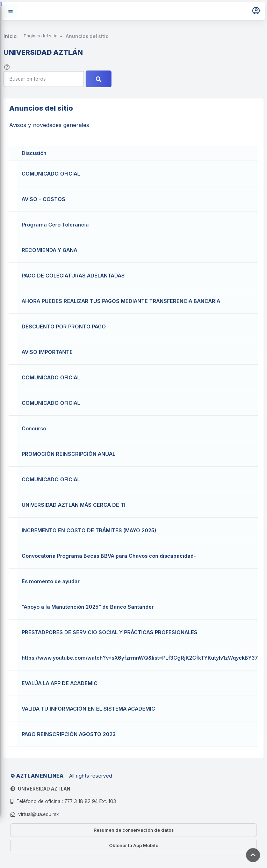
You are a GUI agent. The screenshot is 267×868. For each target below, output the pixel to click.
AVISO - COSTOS (44, 199)
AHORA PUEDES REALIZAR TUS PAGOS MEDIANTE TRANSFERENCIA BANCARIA (121, 301)
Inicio (10, 36)
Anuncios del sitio (87, 36)
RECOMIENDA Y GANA (49, 250)
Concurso (34, 428)
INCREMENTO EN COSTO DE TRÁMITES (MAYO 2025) (89, 530)
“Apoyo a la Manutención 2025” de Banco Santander (88, 607)
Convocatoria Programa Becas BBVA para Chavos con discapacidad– (109, 556)
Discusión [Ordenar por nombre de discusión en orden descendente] (34, 153)
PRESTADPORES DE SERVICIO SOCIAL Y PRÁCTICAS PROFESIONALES (110, 632)
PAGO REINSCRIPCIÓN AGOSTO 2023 (69, 734)
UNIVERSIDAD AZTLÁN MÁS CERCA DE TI (74, 505)
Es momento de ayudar (51, 581)
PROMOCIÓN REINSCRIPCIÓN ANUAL (68, 454)
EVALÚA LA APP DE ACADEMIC (60, 683)
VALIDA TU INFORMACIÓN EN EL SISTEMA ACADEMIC (88, 709)
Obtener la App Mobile (134, 845)
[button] (7, 66)
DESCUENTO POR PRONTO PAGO (64, 327)
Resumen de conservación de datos (134, 830)
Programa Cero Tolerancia (55, 225)
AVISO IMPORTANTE (47, 352)
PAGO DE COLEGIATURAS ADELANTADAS (73, 276)
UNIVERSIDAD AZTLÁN (44, 789)
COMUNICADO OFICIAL (51, 174)
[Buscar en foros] (44, 79)
